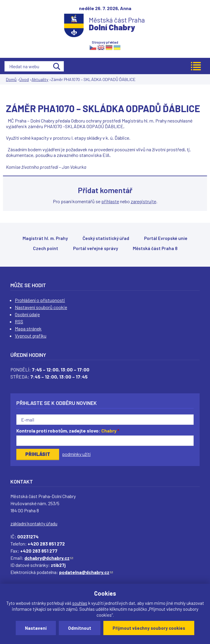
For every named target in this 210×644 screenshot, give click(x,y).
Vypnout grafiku (31, 336)
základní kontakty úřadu (34, 523)
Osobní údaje (27, 314)
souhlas (80, 603)
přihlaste (110, 201)
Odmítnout (80, 628)
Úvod (24, 79)
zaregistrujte (143, 201)
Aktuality (40, 79)
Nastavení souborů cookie (41, 307)
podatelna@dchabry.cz (86, 572)
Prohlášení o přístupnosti (40, 300)
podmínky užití (76, 454)
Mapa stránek (28, 329)
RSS (19, 321)
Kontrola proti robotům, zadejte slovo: (68, 431)
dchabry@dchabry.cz (49, 558)
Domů (11, 79)
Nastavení (36, 628)
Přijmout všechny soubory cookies (149, 628)
